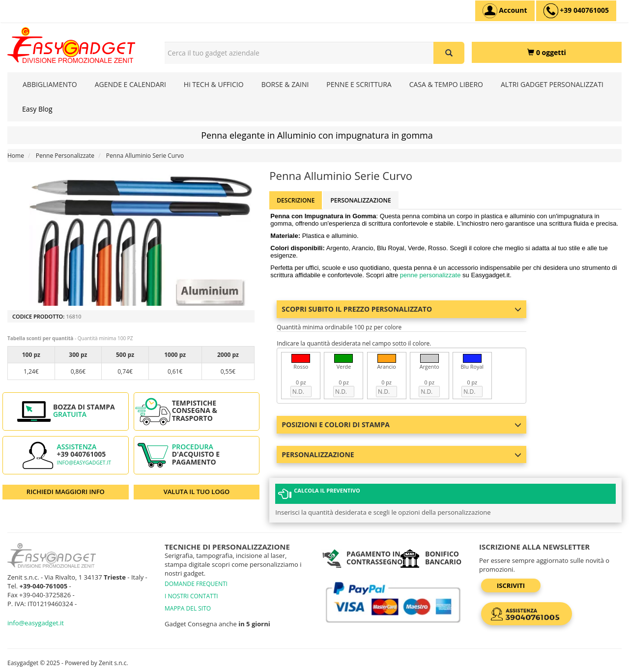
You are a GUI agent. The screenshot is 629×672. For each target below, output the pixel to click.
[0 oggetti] (547, 52)
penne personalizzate (430, 275)
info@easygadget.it (84, 463)
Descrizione (296, 200)
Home (16, 156)
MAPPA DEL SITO (188, 608)
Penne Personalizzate (65, 156)
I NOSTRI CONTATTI (191, 596)
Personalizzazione (360, 200)
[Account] (505, 11)
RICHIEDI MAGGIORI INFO (66, 492)
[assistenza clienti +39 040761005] (576, 11)
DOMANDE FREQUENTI (196, 583)
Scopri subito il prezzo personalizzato (401, 309)
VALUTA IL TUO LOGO (197, 492)
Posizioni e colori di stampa (401, 424)
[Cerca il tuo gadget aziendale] (449, 53)
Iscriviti (511, 585)
